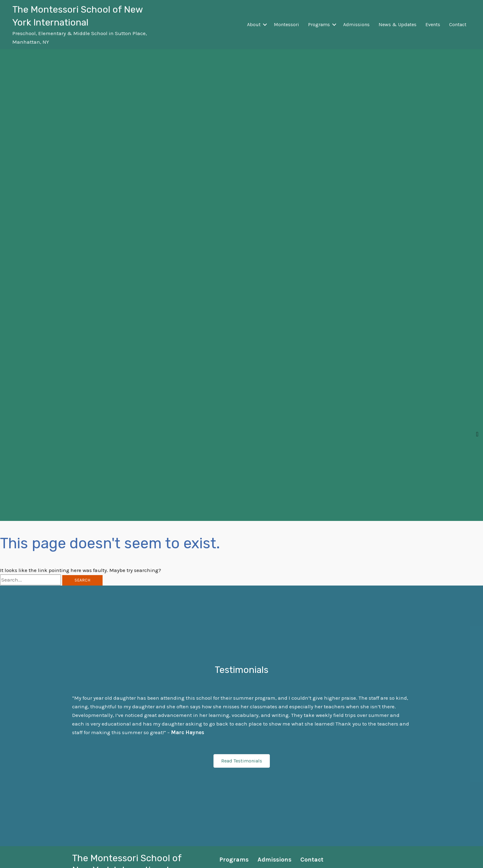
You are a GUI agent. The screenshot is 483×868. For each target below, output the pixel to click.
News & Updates (398, 24)
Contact (458, 24)
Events (433, 24)
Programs (319, 24)
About (254, 24)
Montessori (286, 24)
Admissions (356, 24)
